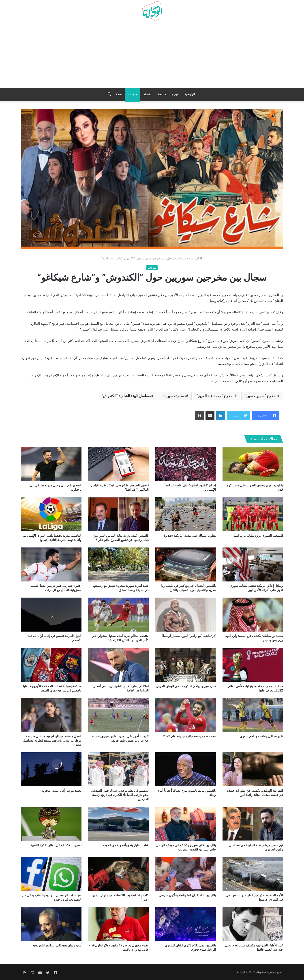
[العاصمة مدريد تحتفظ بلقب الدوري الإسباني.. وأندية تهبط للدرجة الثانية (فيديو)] (51, 514)
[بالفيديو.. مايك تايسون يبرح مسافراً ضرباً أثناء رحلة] (186, 769)
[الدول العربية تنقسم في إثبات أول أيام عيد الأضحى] (51, 615)
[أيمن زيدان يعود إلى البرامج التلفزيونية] (51, 924)
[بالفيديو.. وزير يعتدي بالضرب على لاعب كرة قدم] (253, 464)
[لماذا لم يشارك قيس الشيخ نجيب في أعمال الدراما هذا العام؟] (118, 665)
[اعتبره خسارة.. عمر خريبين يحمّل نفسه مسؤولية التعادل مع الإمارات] (51, 564)
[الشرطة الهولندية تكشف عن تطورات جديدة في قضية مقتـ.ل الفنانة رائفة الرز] (253, 769)
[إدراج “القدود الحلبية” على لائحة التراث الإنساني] (186, 464)
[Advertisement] (152, 56)
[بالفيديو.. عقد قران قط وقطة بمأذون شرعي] (186, 874)
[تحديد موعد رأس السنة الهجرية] (51, 769)
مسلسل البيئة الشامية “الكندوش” (126, 396)
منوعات (133, 94)
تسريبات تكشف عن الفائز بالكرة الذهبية (56, 845)
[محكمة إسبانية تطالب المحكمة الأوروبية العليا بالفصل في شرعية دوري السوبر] (51, 665)
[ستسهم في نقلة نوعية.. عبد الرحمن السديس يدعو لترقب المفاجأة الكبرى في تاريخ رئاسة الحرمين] (118, 769)
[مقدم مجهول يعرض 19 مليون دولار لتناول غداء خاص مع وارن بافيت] (118, 924)
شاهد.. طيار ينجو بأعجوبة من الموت (126, 845)
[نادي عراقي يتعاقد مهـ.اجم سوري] (253, 715)
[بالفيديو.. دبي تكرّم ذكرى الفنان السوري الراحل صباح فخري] (186, 924)
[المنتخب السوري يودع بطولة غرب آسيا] (253, 514)
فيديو (175, 94)
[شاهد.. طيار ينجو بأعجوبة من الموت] (118, 824)
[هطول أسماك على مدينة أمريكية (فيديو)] (186, 514)
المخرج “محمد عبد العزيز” (215, 396)
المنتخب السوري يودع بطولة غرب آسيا (258, 536)
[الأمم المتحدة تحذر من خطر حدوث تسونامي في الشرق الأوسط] (253, 874)
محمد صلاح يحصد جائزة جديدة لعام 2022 (189, 736)
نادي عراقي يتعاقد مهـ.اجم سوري (261, 736)
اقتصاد (147, 94)
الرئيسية (190, 94)
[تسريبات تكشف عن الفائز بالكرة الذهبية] (51, 824)
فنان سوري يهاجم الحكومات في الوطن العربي (186, 686)
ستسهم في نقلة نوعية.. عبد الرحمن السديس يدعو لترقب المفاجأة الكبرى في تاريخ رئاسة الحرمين (120, 795)
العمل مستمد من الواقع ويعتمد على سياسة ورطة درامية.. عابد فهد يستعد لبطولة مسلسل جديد (52, 740)
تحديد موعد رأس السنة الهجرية (62, 791)
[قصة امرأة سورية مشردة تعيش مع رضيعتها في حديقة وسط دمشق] (118, 564)
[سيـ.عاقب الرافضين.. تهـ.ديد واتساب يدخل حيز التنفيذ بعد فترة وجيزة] (51, 874)
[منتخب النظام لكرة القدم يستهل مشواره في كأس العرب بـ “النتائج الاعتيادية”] (118, 615)
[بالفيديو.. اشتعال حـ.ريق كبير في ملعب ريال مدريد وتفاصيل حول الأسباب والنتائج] (186, 564)
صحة (119, 94)
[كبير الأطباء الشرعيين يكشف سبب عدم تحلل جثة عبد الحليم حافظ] (253, 924)
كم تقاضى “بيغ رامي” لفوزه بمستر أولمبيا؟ (189, 636)
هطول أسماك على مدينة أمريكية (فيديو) (190, 536)
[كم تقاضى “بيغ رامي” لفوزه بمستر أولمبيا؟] (186, 615)
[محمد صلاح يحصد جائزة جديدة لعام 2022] (186, 715)
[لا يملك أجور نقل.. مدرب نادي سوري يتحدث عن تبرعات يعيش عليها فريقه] (118, 715)
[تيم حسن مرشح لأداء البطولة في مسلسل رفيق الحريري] (253, 824)
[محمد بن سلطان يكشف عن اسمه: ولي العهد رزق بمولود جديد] (253, 615)
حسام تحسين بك (174, 396)
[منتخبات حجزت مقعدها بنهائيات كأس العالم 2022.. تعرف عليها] (253, 665)
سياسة (162, 94)
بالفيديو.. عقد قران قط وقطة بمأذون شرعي (187, 895)
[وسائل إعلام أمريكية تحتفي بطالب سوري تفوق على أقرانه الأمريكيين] (253, 564)
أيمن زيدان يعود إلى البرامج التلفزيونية (57, 945)
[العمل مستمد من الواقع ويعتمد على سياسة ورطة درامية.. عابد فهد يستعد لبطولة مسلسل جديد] (51, 715)
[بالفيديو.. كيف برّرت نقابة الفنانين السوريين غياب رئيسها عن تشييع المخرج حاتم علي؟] (118, 514)
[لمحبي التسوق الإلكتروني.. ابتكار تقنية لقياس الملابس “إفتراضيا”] (118, 464)
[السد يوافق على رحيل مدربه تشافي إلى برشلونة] (51, 464)
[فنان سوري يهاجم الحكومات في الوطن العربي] (186, 665)
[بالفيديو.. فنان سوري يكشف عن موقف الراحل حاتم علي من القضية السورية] (186, 824)
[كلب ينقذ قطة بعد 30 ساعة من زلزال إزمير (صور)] (118, 874)
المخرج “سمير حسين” (261, 396)
